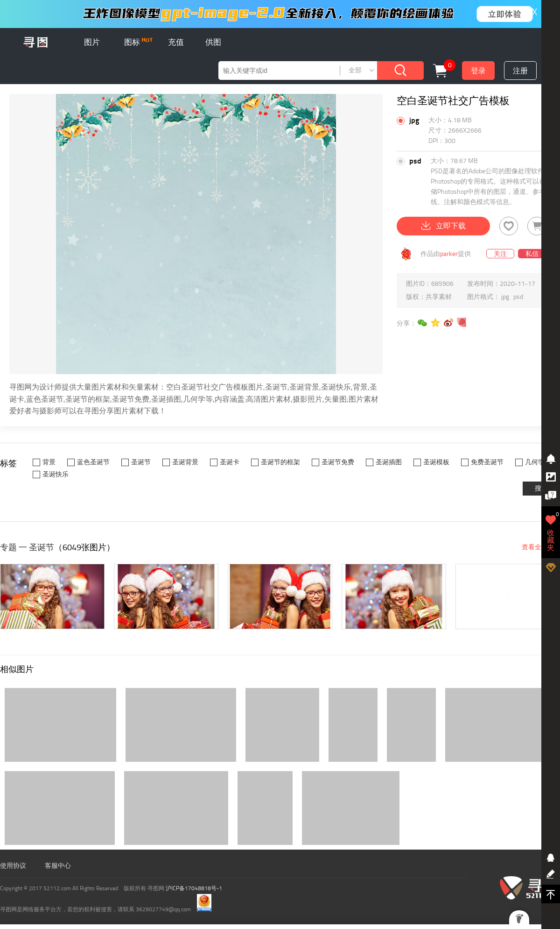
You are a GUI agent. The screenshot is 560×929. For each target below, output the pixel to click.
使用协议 (13, 866)
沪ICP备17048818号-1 (194, 888)
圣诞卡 (230, 462)
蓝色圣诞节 (93, 462)
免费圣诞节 (487, 462)
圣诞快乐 (56, 474)
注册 (520, 71)
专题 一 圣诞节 (27, 547)
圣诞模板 (436, 462)
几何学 (535, 462)
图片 (92, 42)
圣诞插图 (389, 462)
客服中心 (58, 866)
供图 (213, 42)
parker (449, 254)
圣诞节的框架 (280, 462)
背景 (49, 462)
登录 (478, 71)
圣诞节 (141, 462)
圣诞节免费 (338, 462)
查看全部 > (537, 547)
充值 (176, 42)
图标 (138, 42)
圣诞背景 (185, 462)
